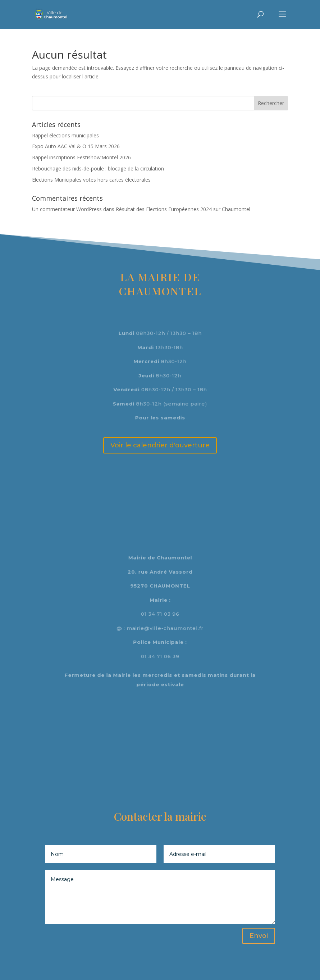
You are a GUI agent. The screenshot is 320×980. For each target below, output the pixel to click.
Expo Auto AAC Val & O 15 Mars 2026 (76, 146)
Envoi (259, 936)
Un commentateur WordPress (67, 209)
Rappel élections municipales (65, 135)
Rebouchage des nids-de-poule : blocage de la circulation (98, 168)
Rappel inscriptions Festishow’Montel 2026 (81, 157)
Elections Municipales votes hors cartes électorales (91, 180)
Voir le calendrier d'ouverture (160, 445)
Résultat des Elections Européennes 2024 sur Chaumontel (183, 209)
